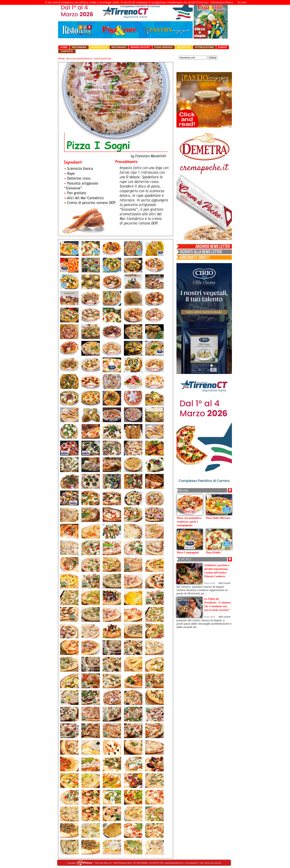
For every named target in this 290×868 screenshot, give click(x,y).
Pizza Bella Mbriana (218, 518)
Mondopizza (99, 47)
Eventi (223, 47)
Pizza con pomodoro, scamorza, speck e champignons (189, 522)
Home (64, 47)
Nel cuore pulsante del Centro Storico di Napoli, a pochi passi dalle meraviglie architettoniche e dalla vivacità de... (204, 622)
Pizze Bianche (102, 59)
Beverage (184, 47)
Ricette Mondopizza (79, 59)
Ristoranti (119, 47)
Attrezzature (204, 47)
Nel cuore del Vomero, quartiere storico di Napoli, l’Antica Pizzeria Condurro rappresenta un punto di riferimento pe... (203, 588)
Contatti (67, 51)
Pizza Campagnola (188, 552)
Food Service (163, 47)
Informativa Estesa (222, 2)
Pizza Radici (213, 552)
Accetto (242, 2)
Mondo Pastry (140, 47)
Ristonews (79, 47)
